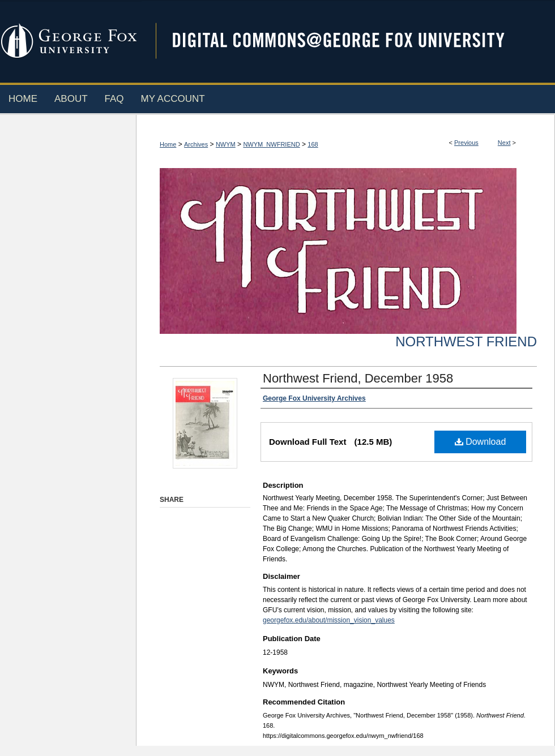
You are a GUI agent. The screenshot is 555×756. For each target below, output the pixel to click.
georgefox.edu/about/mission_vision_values (329, 620)
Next (504, 143)
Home (168, 144)
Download (481, 442)
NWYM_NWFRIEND (271, 144)
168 (313, 144)
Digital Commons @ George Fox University (348, 41)
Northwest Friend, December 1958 (358, 378)
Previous (466, 143)
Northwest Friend (466, 342)
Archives (196, 144)
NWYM (226, 144)
